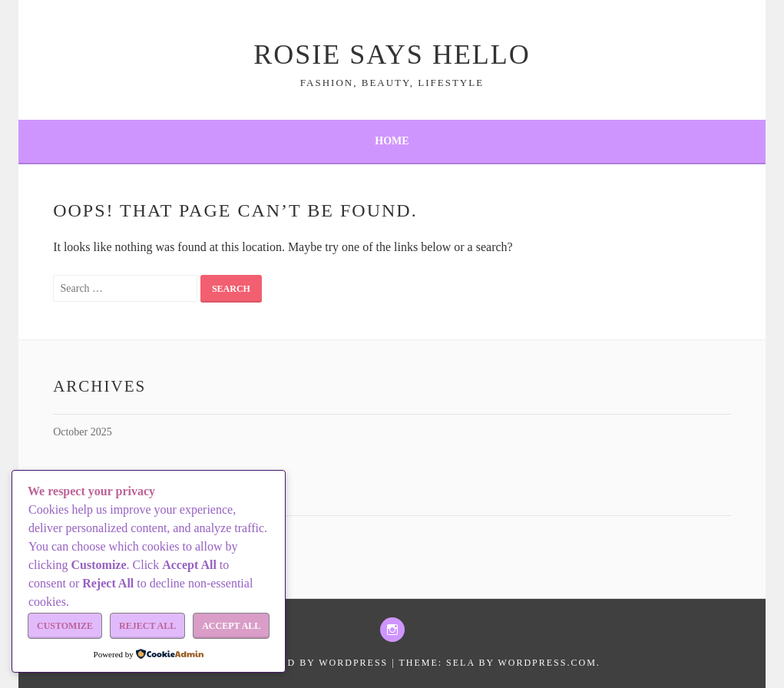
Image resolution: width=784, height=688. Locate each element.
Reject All (147, 626)
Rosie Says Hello (392, 55)
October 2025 (83, 432)
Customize (65, 626)
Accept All (231, 626)
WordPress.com (547, 663)
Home (392, 141)
